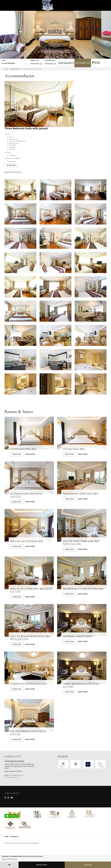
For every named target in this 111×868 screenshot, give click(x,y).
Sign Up (14, 859)
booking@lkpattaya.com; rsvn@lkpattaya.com (15, 776)
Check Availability (66, 63)
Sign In (5, 859)
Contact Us (14, 837)
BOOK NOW (11, 165)
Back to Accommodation (13, 172)
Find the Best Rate (83, 63)
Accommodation (15, 69)
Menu (10, 2)
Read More (30, 454)
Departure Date (50, 60)
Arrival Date (34, 60)
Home (6, 69)
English (100, 2)
